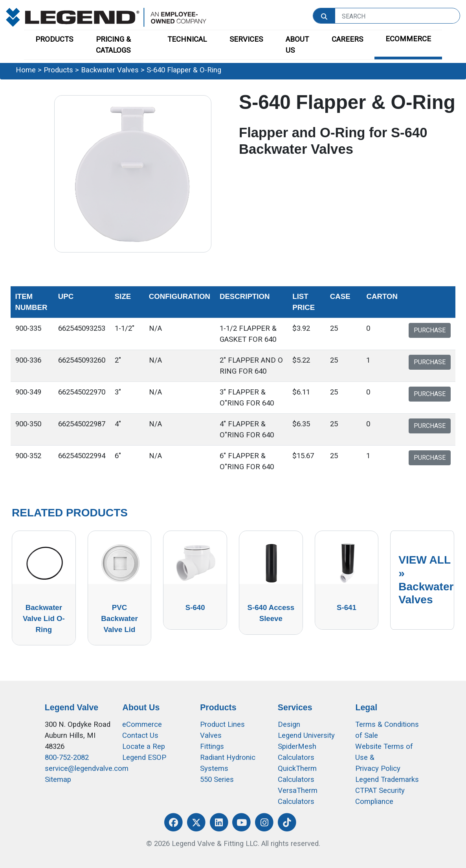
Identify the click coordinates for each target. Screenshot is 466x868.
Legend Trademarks (387, 780)
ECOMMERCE (408, 39)
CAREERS (347, 39)
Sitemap (58, 780)
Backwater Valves (110, 70)
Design (289, 724)
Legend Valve (72, 708)
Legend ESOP (144, 757)
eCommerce (142, 724)
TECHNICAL (187, 39)
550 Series (217, 780)
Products (58, 70)
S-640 (195, 607)
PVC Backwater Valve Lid (119, 618)
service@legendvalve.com (87, 768)
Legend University (306, 735)
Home (26, 70)
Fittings (212, 746)
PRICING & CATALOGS (113, 45)
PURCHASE (430, 330)
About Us (141, 708)
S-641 (347, 607)
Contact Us (140, 735)
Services (295, 708)
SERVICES (246, 39)
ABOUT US (297, 45)
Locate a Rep (144, 746)
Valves (211, 735)
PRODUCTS (54, 39)
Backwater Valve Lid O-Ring (44, 618)
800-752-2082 (67, 757)
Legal (366, 708)
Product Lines (222, 724)
